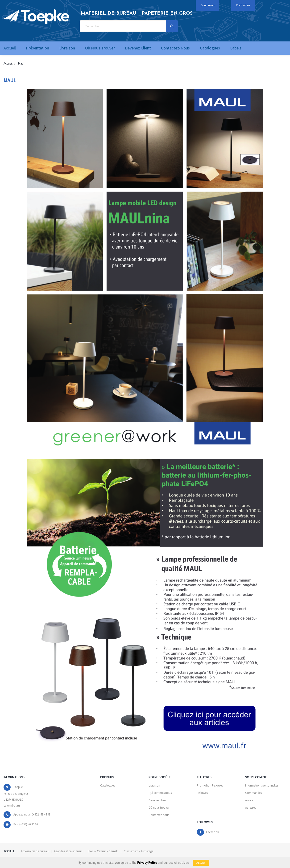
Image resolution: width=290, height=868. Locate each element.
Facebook (212, 832)
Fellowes (202, 793)
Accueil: (9, 851)
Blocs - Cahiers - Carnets (103, 851)
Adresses (251, 808)
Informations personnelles (262, 785)
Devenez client (158, 800)
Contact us (243, 5)
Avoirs (249, 800)
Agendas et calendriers (68, 851)
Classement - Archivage (139, 851)
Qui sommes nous (160, 793)
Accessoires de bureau (35, 851)
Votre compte (256, 777)
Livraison (154, 785)
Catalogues (108, 785)
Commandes (253, 793)
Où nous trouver (159, 808)
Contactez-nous (159, 815)
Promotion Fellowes (210, 785)
